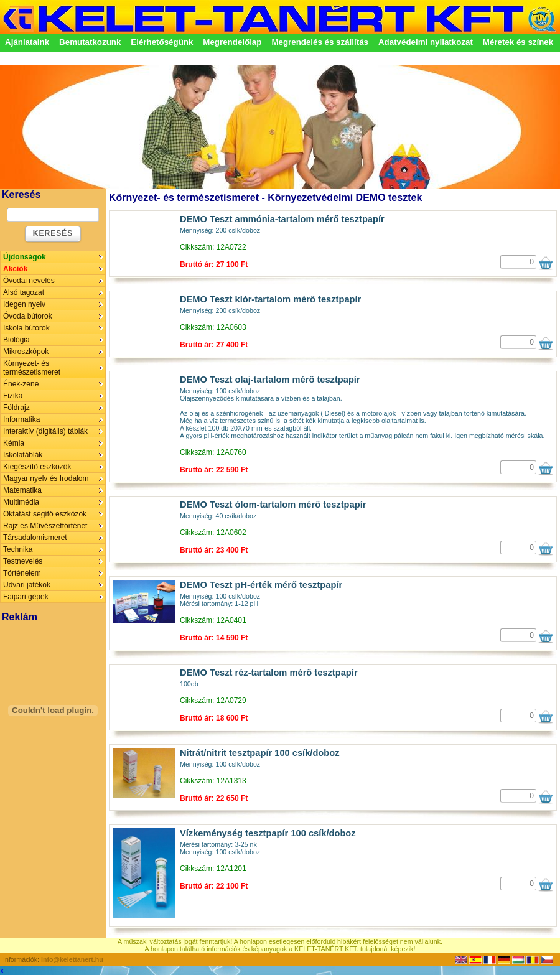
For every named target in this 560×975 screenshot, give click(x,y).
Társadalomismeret (35, 538)
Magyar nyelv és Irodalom (46, 478)
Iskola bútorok (26, 328)
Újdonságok (25, 257)
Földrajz (16, 408)
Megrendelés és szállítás (320, 42)
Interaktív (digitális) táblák (45, 431)
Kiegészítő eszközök (37, 467)
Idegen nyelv (24, 304)
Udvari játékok (27, 585)
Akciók (15, 269)
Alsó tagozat (24, 292)
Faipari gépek (26, 597)
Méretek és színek (518, 42)
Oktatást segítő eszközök (45, 514)
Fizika (13, 396)
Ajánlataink (27, 42)
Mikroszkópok (26, 352)
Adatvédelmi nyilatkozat (426, 42)
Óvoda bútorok (28, 316)
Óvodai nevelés (29, 281)
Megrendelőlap (232, 42)
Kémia (14, 443)
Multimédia (21, 502)
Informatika (21, 419)
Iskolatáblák (23, 455)
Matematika (22, 490)
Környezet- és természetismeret (32, 368)
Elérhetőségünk (162, 42)
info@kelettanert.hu (72, 959)
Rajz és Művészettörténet (45, 526)
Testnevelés (23, 561)
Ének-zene (21, 384)
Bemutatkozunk (90, 42)
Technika (18, 549)
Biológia (16, 340)
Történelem (22, 573)
